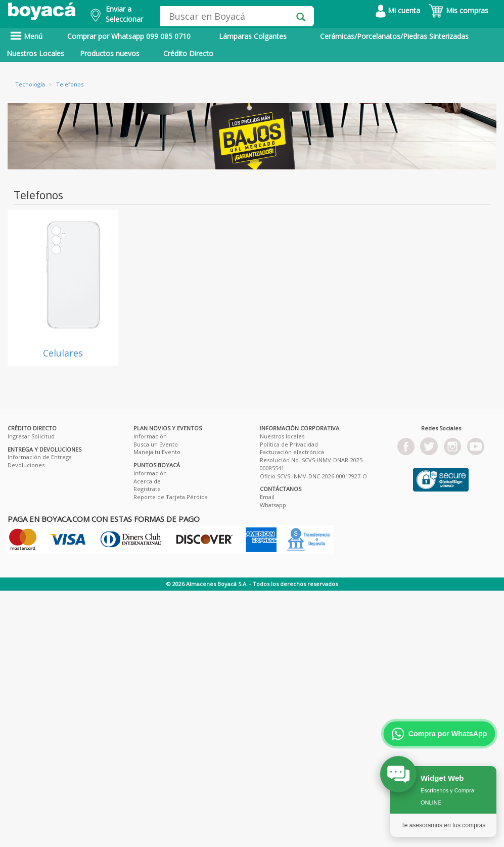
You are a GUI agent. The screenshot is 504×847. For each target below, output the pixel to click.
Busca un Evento (156, 444)
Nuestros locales (282, 436)
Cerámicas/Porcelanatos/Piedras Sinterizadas (394, 36)
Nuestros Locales (35, 53)
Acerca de (147, 481)
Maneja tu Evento (157, 452)
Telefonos (70, 84)
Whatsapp (273, 505)
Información (150, 436)
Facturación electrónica (292, 452)
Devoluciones (26, 465)
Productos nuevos (110, 53)
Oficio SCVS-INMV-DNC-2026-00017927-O (313, 476)
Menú (26, 36)
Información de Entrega (40, 457)
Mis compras (458, 10)
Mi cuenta (398, 10)
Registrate (147, 489)
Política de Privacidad (289, 444)
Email (267, 497)
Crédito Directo (188, 53)
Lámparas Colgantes (253, 36)
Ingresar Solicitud (31, 436)
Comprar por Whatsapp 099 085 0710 (129, 36)
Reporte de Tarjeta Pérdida (171, 497)
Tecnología (30, 84)
